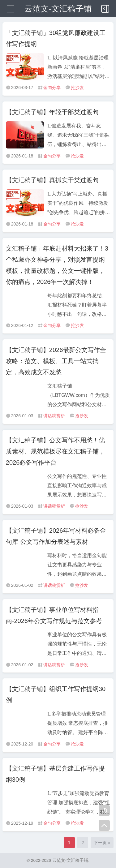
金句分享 (52, 88)
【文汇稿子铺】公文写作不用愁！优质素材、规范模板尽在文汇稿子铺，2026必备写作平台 (55, 451)
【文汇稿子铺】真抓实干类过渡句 (52, 180)
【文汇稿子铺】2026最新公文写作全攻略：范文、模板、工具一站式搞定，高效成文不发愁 (56, 361)
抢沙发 (77, 88)
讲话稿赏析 (54, 416)
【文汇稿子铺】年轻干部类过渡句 (52, 112)
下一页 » (102, 843)
